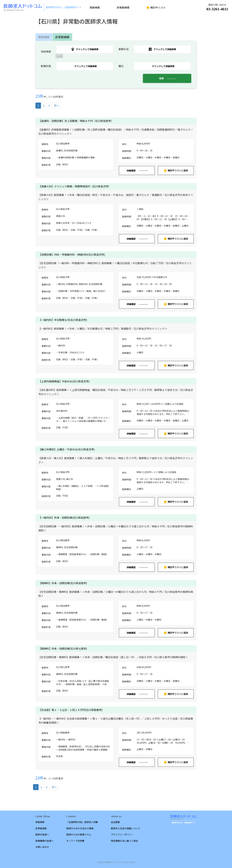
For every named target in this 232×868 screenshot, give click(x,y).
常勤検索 (95, 7)
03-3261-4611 (217, 9)
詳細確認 (131, 170)
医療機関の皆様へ (44, 841)
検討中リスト (156, 7)
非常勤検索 (123, 7)
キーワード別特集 (75, 841)
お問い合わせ (42, 847)
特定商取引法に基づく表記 (124, 841)
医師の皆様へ (42, 834)
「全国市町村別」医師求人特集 (82, 822)
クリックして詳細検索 (85, 49)
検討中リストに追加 (176, 170)
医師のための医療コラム (79, 834)
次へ (57, 105)
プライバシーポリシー (122, 834)
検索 (161, 78)
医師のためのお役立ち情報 (80, 828)
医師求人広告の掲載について (126, 828)
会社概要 (115, 822)
